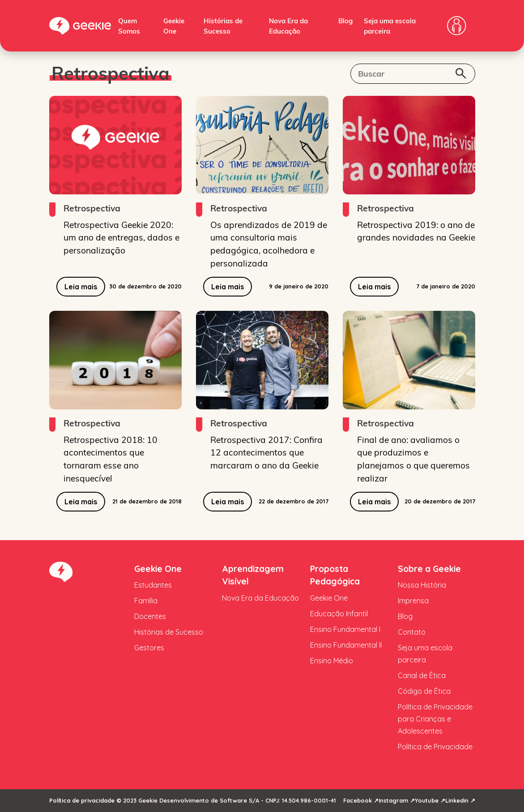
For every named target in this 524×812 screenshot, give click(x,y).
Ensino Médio (332, 661)
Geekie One (158, 569)
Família (146, 601)
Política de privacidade (82, 800)
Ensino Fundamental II (346, 645)
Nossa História (422, 585)
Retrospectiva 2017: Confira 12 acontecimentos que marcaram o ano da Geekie (266, 452)
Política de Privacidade (435, 747)
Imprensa (413, 601)
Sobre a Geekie (429, 569)
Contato (412, 632)
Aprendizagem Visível (253, 575)
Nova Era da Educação (260, 598)
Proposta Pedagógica (335, 575)
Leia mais (81, 287)
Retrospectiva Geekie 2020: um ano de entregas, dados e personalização (121, 237)
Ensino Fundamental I (345, 629)
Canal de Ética (422, 675)
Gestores (149, 648)
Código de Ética (424, 691)
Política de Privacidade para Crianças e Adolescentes (435, 719)
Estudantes (153, 585)
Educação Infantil (339, 614)
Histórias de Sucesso (169, 632)
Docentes (150, 616)
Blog (345, 21)
